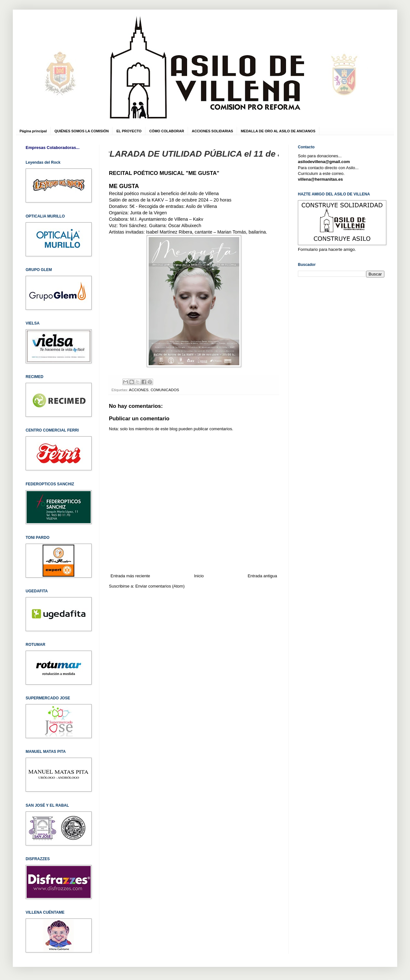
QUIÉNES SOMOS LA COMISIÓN (82, 131)
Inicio (199, 576)
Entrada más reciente (130, 576)
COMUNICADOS (165, 390)
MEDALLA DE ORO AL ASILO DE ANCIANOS (278, 131)
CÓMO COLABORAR (167, 131)
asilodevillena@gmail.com (324, 162)
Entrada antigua (262, 576)
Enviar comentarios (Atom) (160, 586)
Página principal (33, 131)
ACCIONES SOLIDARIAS (213, 131)
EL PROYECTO (129, 131)
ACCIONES (139, 390)
